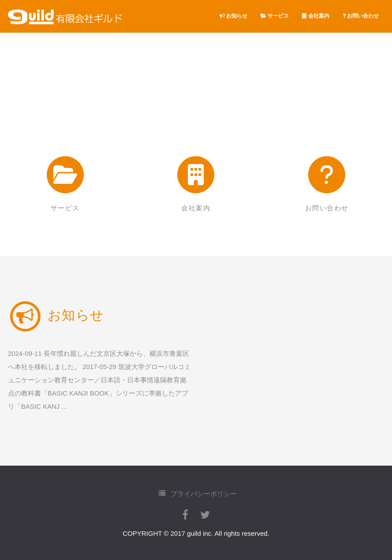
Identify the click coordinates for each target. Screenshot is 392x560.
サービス (275, 16)
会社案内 (315, 16)
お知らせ (233, 16)
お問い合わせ (361, 16)
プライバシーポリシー (198, 493)
